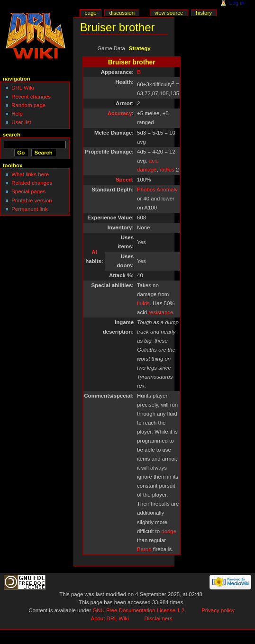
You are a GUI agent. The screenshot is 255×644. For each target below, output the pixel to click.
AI (94, 252)
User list (21, 122)
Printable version (32, 200)
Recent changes (31, 97)
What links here (30, 174)
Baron (144, 549)
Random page (28, 105)
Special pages (28, 191)
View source (169, 13)
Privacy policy (218, 610)
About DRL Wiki (110, 618)
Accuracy (120, 113)
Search (12, 135)
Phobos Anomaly (157, 190)
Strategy (140, 48)
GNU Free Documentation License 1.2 (138, 610)
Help (17, 114)
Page (90, 13)
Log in (237, 3)
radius (167, 170)
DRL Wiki (23, 88)
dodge (169, 531)
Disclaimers (159, 618)
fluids (143, 303)
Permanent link (29, 209)
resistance (161, 312)
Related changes (32, 183)
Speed (124, 180)
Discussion (122, 13)
